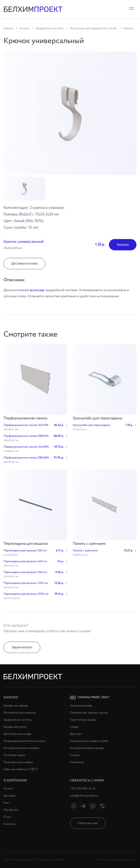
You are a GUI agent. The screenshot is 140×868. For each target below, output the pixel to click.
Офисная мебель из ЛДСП (21, 769)
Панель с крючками (89, 544)
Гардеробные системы (49, 28)
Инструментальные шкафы (87, 748)
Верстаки (76, 734)
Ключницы (77, 762)
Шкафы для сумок (15, 727)
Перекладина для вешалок (26, 544)
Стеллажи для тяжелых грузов (89, 713)
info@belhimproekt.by (84, 796)
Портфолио (11, 810)
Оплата (8, 789)
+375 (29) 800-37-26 (83, 789)
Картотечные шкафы (83, 720)
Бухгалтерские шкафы (17, 734)
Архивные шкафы (81, 706)
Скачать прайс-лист (90, 698)
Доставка (10, 796)
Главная (8, 28)
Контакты (10, 824)
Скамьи (75, 755)
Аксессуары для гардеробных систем (93, 28)
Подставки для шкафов (18, 762)
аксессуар (37, 290)
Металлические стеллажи (20, 713)
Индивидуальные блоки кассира (24, 741)
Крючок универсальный (130, 28)
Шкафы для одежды (16, 706)
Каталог (24, 28)
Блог (6, 803)
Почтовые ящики (14, 755)
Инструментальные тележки (21, 748)
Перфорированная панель (25, 418)
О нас (7, 817)
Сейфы (74, 727)
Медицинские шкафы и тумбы (89, 741)
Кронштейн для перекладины (98, 418)
